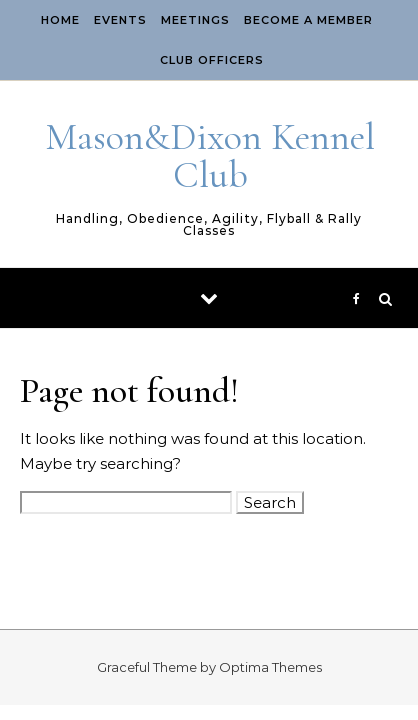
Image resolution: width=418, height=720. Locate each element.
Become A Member (308, 20)
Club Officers (212, 60)
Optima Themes (270, 667)
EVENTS (120, 20)
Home (60, 20)
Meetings (195, 20)
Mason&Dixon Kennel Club (210, 156)
